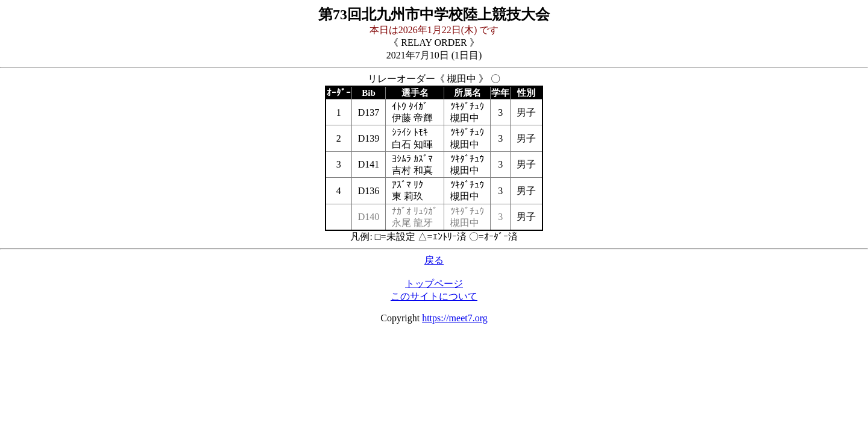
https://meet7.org (455, 318)
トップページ (434, 284)
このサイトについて (434, 296)
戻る (434, 260)
